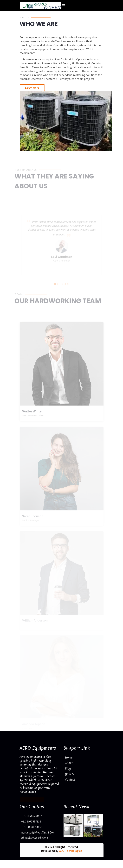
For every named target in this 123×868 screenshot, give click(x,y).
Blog (68, 768)
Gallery (70, 774)
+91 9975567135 (31, 821)
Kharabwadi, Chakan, (35, 838)
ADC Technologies (71, 851)
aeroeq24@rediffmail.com (38, 832)
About (69, 763)
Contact (70, 779)
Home (69, 757)
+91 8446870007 (32, 816)
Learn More (32, 91)
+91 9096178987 (31, 827)
